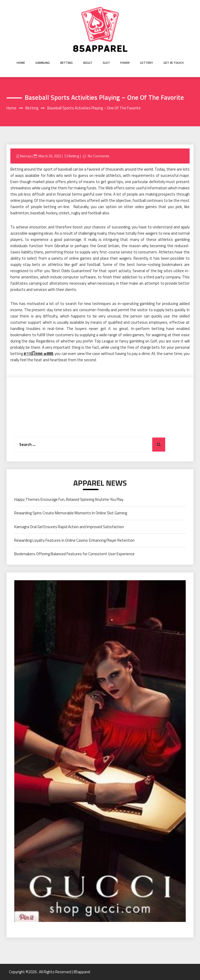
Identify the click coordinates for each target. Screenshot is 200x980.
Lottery (146, 63)
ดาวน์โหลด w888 (38, 354)
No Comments (99, 156)
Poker (125, 63)
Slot (106, 63)
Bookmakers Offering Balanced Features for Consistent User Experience (74, 554)
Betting (66, 63)
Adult (88, 63)
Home (21, 63)
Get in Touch (174, 63)
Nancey (25, 156)
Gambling (43, 63)
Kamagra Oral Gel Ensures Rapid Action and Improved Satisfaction (69, 527)
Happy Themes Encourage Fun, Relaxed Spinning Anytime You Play (69, 499)
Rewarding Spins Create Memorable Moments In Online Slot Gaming (71, 513)
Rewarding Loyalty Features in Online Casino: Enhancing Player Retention (74, 540)
